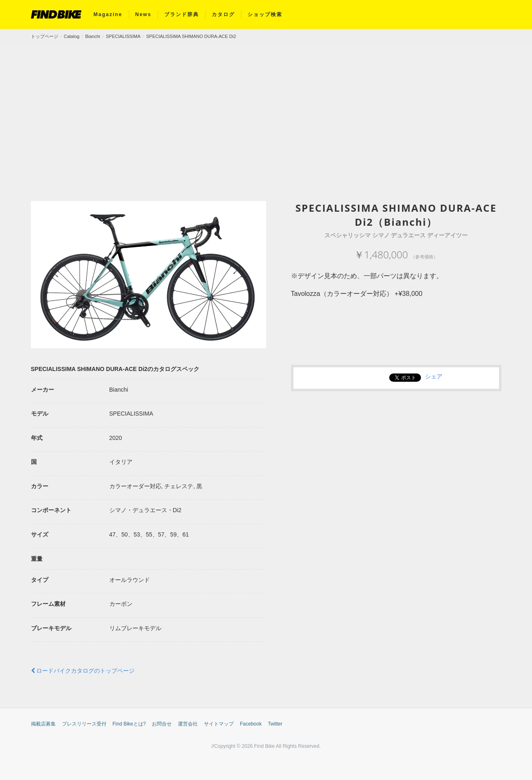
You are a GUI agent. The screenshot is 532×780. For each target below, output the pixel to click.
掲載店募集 (43, 724)
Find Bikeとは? (129, 724)
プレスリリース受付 (84, 724)
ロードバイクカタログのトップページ (83, 671)
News (143, 14)
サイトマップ (219, 724)
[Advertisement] (266, 106)
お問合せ (162, 724)
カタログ (223, 14)
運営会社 (188, 724)
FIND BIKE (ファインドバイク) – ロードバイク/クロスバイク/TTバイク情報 (56, 14)
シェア (434, 376)
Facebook (251, 724)
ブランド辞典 (182, 14)
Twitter (275, 724)
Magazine (108, 14)
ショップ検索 (265, 14)
